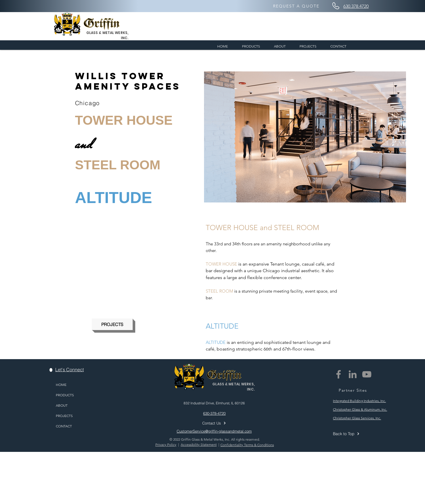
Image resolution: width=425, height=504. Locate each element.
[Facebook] (339, 374)
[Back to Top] (362, 434)
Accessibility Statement (199, 445)
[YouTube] (367, 374)
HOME (61, 385)
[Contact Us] (222, 423)
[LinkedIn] (353, 374)
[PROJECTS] (112, 324)
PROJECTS (64, 416)
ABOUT (62, 405)
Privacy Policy (166, 445)
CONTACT (64, 426)
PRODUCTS (65, 395)
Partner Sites (353, 390)
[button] (305, 137)
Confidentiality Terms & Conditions (247, 445)
